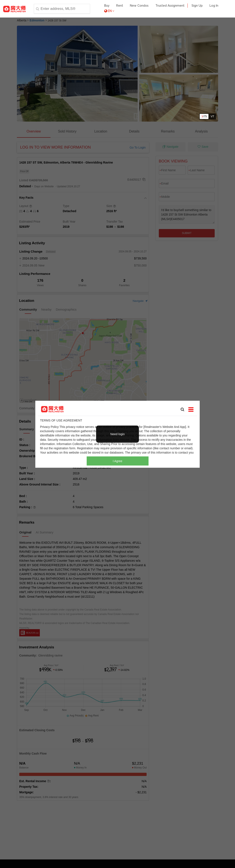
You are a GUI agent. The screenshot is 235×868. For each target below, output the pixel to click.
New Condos (139, 6)
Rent (120, 6)
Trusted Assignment (170, 6)
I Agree (117, 461)
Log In (214, 6)
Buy (107, 6)
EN (109, 11)
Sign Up (197, 6)
